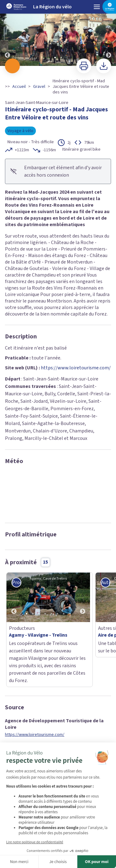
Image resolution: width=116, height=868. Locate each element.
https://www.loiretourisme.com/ (76, 368)
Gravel (39, 87)
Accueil (19, 87)
